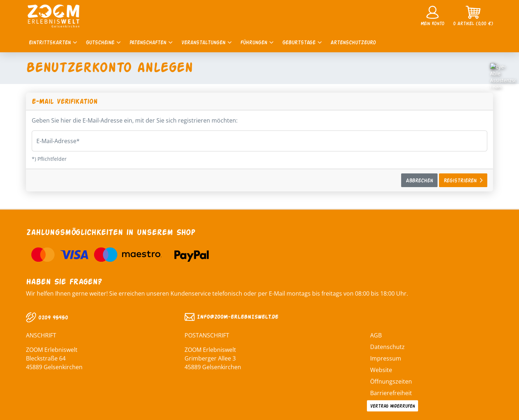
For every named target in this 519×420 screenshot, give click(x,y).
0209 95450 (47, 317)
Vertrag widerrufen (392, 406)
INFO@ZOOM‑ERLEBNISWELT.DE (231, 317)
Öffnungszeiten (391, 381)
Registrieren (463, 180)
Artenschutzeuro (353, 42)
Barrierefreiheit (391, 393)
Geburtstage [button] (302, 42)
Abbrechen (419, 180)
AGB (376, 335)
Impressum (386, 358)
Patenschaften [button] (151, 42)
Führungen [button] (257, 42)
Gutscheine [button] (103, 42)
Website (381, 370)
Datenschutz (387, 347)
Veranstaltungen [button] (207, 42)
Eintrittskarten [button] (53, 42)
